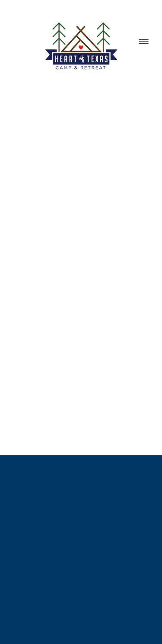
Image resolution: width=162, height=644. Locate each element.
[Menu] (144, 42)
